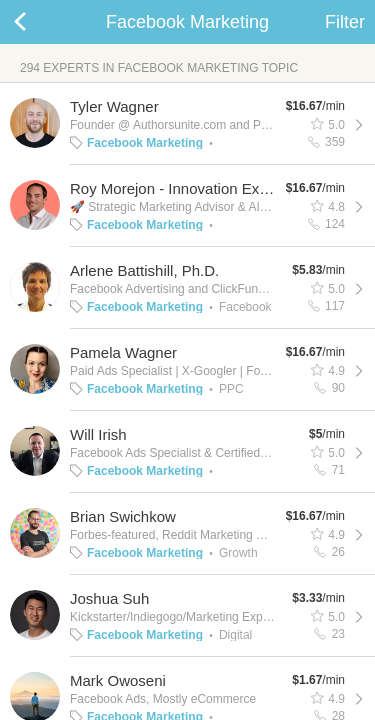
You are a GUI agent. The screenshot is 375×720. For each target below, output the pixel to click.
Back (40, 22)
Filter (345, 22)
